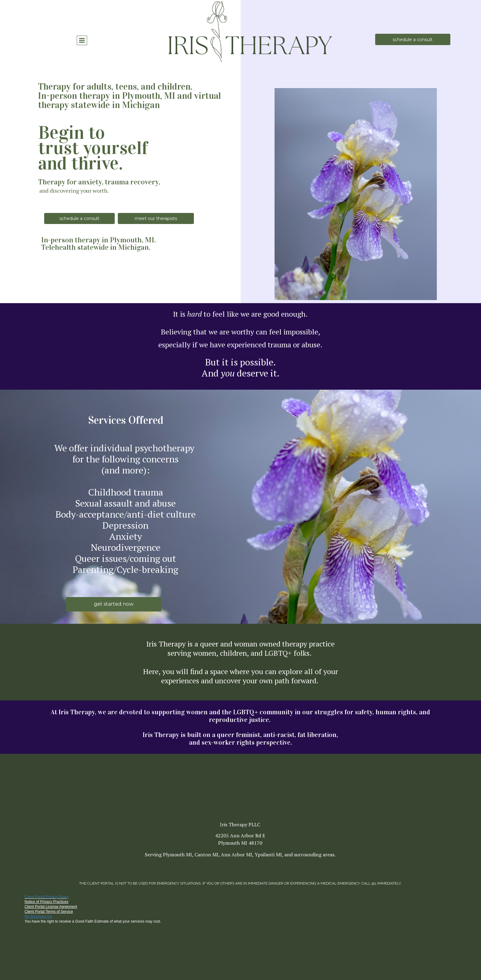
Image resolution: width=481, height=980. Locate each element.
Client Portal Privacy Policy (46, 897)
